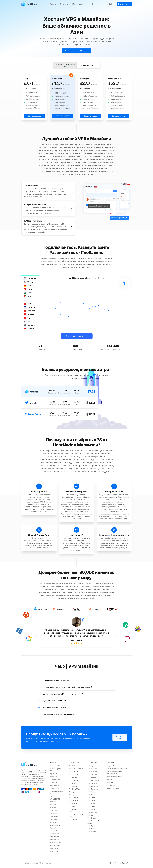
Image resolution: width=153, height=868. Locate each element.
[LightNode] (30, 4)
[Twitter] (110, 863)
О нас (94, 4)
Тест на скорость (75, 336)
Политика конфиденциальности (117, 769)
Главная (53, 4)
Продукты (64, 4)
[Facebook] (115, 863)
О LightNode (111, 766)
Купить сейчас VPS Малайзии (76, 51)
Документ (110, 782)
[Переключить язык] (125, 863)
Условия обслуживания (114, 777)
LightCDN (109, 780)
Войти (111, 4)
